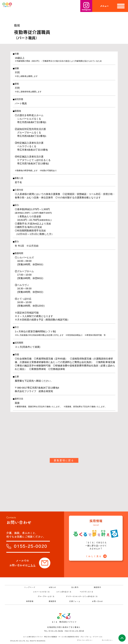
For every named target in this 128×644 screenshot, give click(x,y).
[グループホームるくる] (46, 596)
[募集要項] (53, 601)
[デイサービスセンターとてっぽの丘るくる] (82, 596)
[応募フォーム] (75, 601)
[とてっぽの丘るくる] (64, 592)
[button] (110, 6)
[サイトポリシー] (108, 640)
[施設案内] (98, 587)
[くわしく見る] (96, 556)
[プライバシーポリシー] (85, 640)
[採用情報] (30, 601)
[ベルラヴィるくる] (87, 592)
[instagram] (86, 6)
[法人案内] (75, 587)
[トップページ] (30, 587)
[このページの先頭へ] (122, 638)
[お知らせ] (53, 587)
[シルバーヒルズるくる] (42, 592)
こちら (32, 565)
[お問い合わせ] (98, 601)
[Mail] (45, 563)
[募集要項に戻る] (64, 460)
